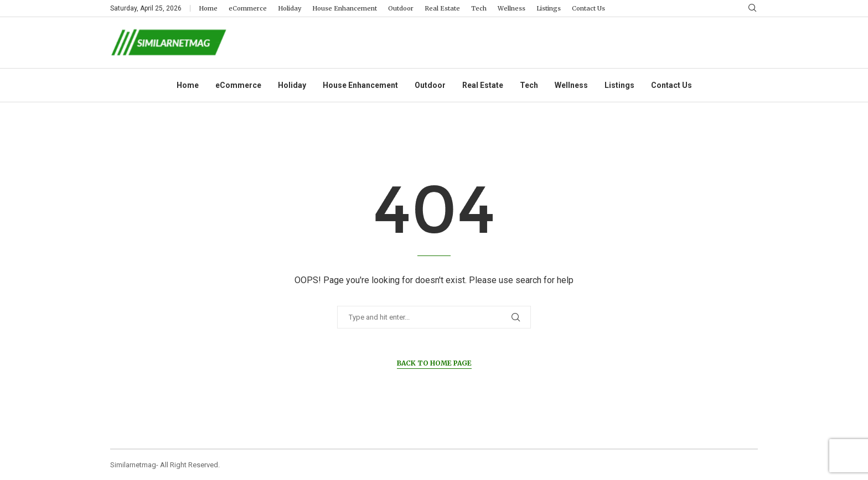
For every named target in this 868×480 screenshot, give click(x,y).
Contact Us (588, 8)
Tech (479, 8)
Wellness (512, 8)
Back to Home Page (434, 363)
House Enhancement (345, 8)
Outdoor (401, 8)
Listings (549, 8)
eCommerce (248, 8)
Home (208, 8)
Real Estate (442, 8)
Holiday (290, 8)
